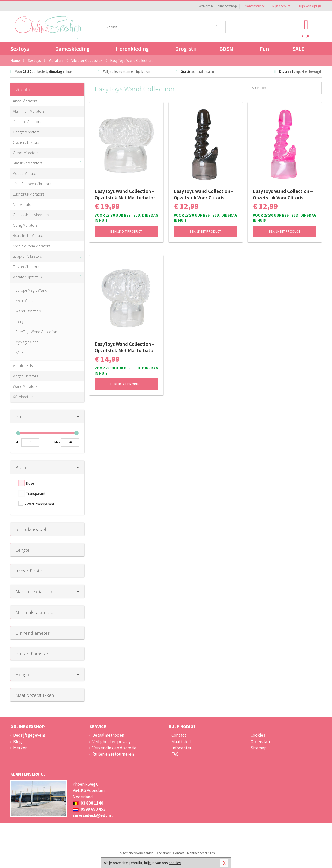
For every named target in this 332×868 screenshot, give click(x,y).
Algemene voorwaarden (137, 853)
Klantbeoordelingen (201, 853)
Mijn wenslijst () (309, 6)
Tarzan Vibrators (26, 267)
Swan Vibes (24, 301)
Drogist (185, 49)
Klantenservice (253, 6)
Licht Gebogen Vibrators (32, 184)
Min (18, 442)
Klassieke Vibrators (28, 163)
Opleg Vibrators (25, 225)
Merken (20, 748)
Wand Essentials (28, 311)
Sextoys (21, 49)
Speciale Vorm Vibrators (32, 246)
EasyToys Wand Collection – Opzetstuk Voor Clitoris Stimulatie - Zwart (204, 195)
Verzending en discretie (114, 748)
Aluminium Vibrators (29, 111)
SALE (299, 49)
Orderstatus (262, 742)
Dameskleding (74, 49)
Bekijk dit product (126, 231)
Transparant (36, 494)
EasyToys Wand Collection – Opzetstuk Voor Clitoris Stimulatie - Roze (283, 195)
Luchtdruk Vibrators (29, 194)
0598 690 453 (89, 809)
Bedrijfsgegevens (29, 735)
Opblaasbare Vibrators (31, 215)
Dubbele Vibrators (27, 122)
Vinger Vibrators (25, 376)
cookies (175, 863)
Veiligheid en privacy (112, 742)
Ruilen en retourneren (113, 754)
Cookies (258, 735)
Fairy (20, 321)
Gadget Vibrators (26, 132)
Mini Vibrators (24, 205)
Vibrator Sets (23, 366)
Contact (179, 735)
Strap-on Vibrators (27, 256)
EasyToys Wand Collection (36, 332)
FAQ (175, 754)
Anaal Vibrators (25, 101)
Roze (30, 483)
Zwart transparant (40, 504)
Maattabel (181, 742)
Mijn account (280, 6)
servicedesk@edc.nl (93, 815)
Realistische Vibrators (30, 236)
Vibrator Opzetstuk (28, 277)
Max (57, 442)
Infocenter (181, 748)
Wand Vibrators (25, 386)
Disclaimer (163, 853)
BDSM (228, 49)
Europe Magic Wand (31, 290)
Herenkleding (134, 49)
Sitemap (259, 748)
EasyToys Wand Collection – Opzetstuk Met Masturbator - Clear (126, 195)
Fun (264, 49)
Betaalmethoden (108, 735)
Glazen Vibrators (26, 142)
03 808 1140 (88, 803)
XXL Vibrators (23, 397)
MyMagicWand (27, 342)
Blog (18, 742)
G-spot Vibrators (26, 153)
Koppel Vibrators (26, 173)
